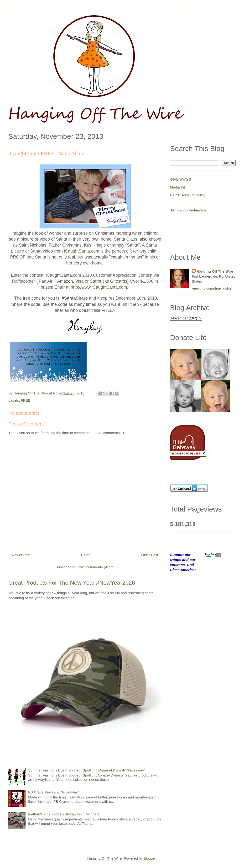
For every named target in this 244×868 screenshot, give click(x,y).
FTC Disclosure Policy (188, 195)
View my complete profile (212, 288)
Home (86, 555)
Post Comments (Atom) (96, 567)
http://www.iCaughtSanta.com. (100, 287)
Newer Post (21, 555)
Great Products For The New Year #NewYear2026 (72, 583)
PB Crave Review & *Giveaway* (54, 792)
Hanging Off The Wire (215, 271)
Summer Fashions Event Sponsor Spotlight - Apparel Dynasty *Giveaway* (87, 770)
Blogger (150, 858)
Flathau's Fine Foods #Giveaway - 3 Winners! (64, 814)
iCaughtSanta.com (82, 251)
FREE (26, 400)
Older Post (150, 555)
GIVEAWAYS (181, 179)
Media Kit (178, 187)
